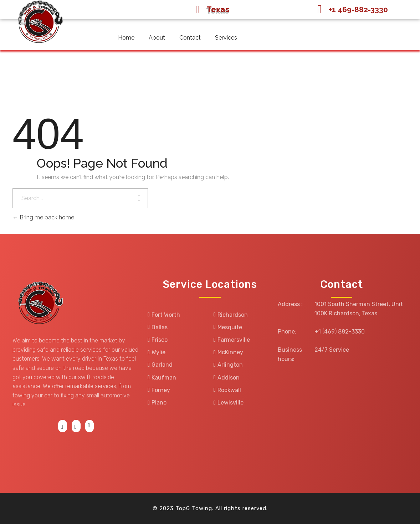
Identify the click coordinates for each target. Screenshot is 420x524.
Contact (190, 38)
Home (126, 38)
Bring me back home (43, 217)
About (157, 38)
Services (226, 38)
